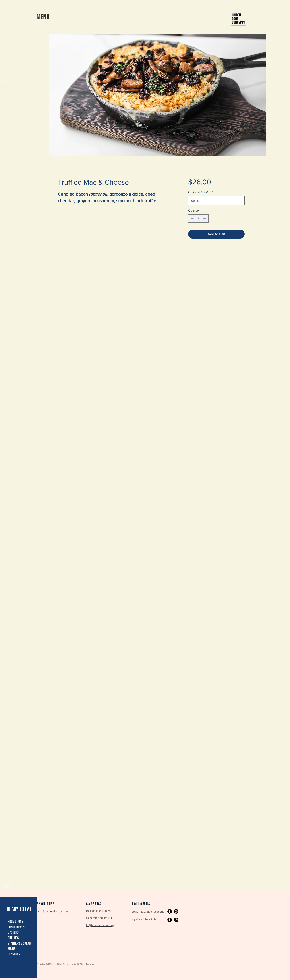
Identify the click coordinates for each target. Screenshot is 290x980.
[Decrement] (192, 219)
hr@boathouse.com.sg (100, 926)
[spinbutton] (198, 219)
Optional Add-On (201, 192)
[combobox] (216, 201)
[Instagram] (176, 911)
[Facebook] (170, 911)
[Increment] (205, 219)
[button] (43, 17)
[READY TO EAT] (19, 909)
